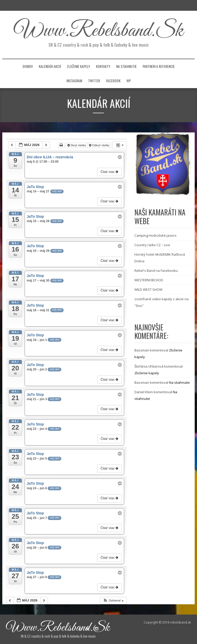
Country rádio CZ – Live (152, 245)
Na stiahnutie (126, 66)
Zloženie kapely (78, 66)
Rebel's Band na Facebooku (156, 271)
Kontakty (103, 66)
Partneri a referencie (159, 66)
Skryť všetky (77, 145)
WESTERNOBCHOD (149, 280)
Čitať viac (110, 172)
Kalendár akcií (50, 66)
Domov (28, 66)
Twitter (94, 81)
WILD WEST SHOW (148, 289)
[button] (113, 601)
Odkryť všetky (100, 145)
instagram (74, 81)
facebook (113, 81)
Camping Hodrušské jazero (155, 235)
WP (129, 81)
